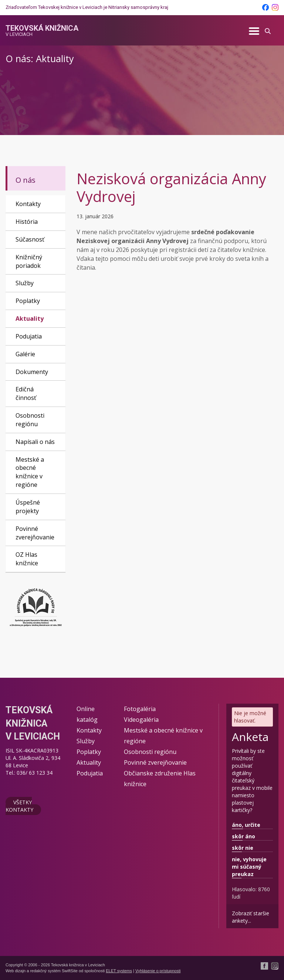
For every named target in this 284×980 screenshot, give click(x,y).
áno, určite (246, 825)
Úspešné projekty (28, 507)
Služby (25, 283)
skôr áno (244, 836)
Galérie (25, 354)
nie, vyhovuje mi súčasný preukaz (249, 867)
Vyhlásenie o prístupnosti (158, 971)
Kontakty (28, 204)
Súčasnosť (30, 239)
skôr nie (243, 848)
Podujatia (29, 336)
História (27, 222)
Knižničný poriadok (29, 261)
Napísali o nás (35, 442)
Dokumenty (32, 372)
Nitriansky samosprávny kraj (138, 7)
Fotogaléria (140, 709)
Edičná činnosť (26, 393)
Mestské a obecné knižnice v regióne (30, 472)
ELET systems (119, 971)
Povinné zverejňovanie (35, 533)
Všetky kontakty (19, 806)
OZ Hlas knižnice (27, 559)
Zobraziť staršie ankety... (251, 917)
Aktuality (30, 319)
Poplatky (28, 301)
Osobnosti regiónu (30, 420)
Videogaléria (141, 720)
